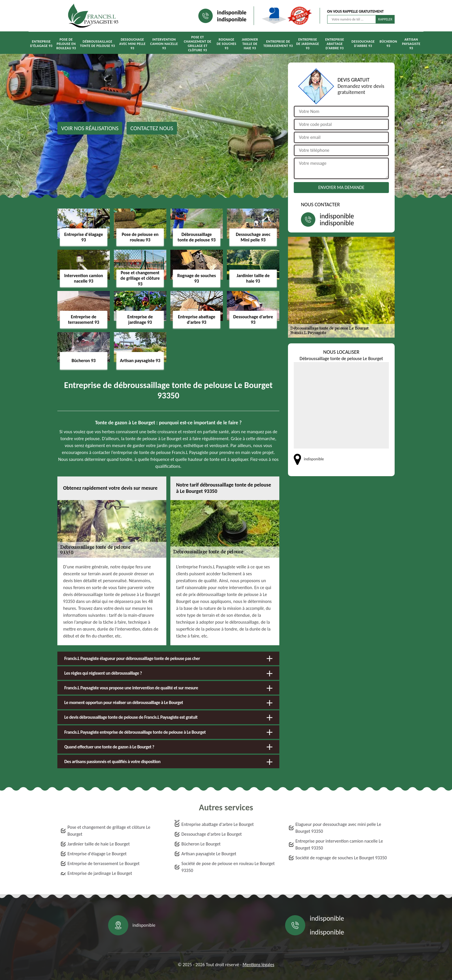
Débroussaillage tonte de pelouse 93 (98, 44)
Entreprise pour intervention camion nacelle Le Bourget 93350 (339, 844)
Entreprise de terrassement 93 (278, 44)
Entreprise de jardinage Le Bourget (100, 873)
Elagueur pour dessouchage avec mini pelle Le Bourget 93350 (338, 828)
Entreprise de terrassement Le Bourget (103, 863)
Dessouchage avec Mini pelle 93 (132, 44)
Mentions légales (259, 965)
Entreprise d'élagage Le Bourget (97, 854)
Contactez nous (152, 128)
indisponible (232, 12)
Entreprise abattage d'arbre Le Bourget (217, 824)
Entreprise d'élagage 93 (41, 44)
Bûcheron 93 (388, 44)
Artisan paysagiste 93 (411, 44)
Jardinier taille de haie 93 (250, 44)
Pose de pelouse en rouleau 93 (66, 44)
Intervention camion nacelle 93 (164, 44)
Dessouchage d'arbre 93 (363, 44)
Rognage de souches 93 (227, 44)
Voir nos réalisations (90, 128)
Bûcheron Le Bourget (201, 844)
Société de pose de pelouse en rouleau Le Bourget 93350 (228, 867)
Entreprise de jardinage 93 (308, 44)
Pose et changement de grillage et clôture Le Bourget (109, 831)
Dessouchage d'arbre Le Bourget (211, 834)
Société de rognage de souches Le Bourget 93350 (341, 858)
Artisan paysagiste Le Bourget (209, 854)
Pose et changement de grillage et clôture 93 (198, 44)
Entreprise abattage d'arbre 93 (335, 44)
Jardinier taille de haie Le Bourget (99, 844)
